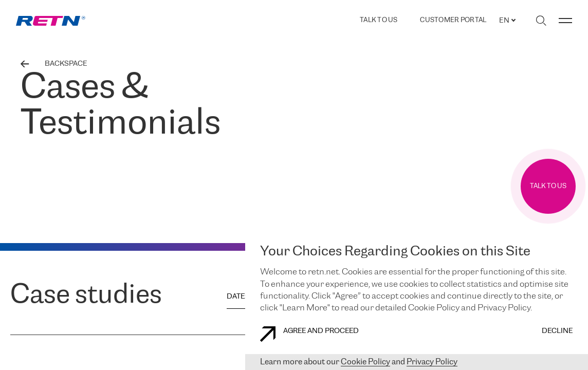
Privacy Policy (432, 362)
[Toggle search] (541, 21)
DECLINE (557, 331)
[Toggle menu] (565, 21)
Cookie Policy (365, 362)
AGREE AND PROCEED (309, 334)
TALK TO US (379, 20)
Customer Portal (453, 21)
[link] (51, 21)
